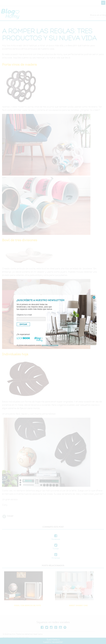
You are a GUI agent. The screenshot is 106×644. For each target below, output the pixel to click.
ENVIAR (23, 324)
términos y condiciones (50, 345)
